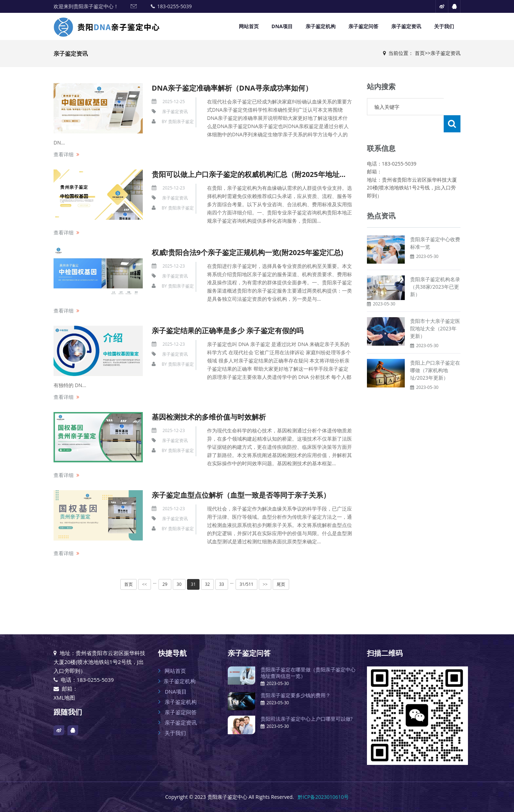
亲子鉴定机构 (321, 26)
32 (207, 584)
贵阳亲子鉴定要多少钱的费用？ (296, 695)
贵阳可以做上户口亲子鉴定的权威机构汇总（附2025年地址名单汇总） (263, 174)
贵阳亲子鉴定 (181, 121)
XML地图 (64, 697)
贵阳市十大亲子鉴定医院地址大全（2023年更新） (435, 311)
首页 (420, 53)
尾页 (281, 584)
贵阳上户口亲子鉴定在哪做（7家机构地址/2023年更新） (435, 353)
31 (193, 584)
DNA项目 (282, 26)
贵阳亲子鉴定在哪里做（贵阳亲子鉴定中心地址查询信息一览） (308, 673)
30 (179, 584)
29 (165, 584)
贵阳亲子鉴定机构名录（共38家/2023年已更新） (435, 270)
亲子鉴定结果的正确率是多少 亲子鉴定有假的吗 (228, 331)
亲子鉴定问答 (363, 26)
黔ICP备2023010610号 (323, 797)
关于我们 (444, 26)
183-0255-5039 (174, 6)
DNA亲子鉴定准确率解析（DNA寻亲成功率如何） (232, 88)
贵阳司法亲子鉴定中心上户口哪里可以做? (307, 719)
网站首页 (249, 26)
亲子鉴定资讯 (406, 26)
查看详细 (64, 154)
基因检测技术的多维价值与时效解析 (209, 417)
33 (222, 584)
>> (265, 584)
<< (145, 584)
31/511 (246, 584)
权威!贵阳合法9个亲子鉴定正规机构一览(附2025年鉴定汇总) (247, 252)
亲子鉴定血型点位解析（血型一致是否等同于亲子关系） (241, 495)
